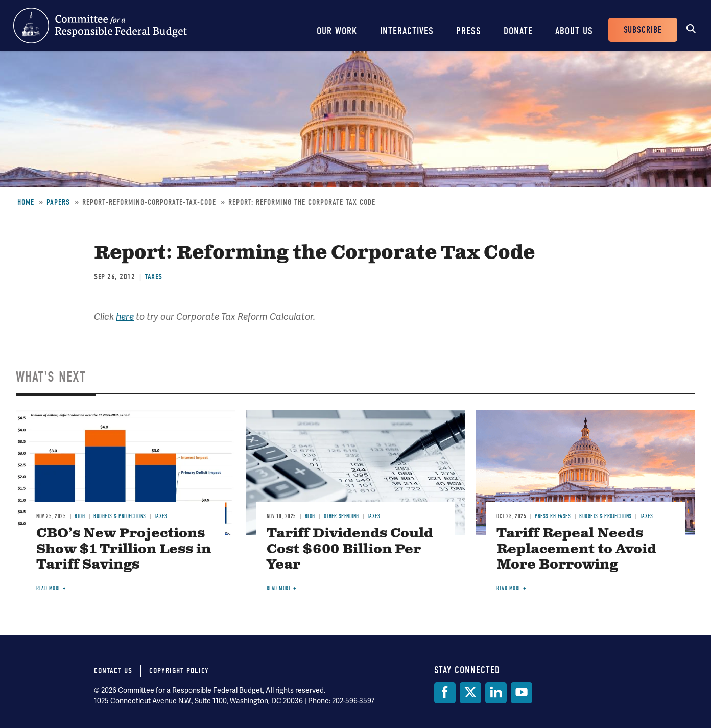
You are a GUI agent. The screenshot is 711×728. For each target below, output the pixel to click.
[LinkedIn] (496, 693)
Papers (58, 202)
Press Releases (553, 516)
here (125, 317)
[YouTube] (522, 693)
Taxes (153, 277)
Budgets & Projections (120, 516)
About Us (574, 31)
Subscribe (643, 30)
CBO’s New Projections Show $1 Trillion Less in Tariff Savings (124, 549)
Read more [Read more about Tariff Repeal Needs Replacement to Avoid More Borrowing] (509, 588)
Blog (80, 516)
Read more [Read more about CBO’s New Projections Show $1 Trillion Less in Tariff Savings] (49, 588)
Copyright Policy (179, 671)
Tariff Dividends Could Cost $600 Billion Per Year (350, 549)
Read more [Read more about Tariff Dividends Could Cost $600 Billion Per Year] (279, 588)
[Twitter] (470, 693)
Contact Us (113, 671)
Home (26, 202)
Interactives (407, 31)
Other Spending (341, 516)
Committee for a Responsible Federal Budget (100, 26)
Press (469, 31)
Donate (518, 31)
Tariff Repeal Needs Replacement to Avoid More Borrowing (576, 549)
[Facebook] (445, 693)
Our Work (337, 31)
